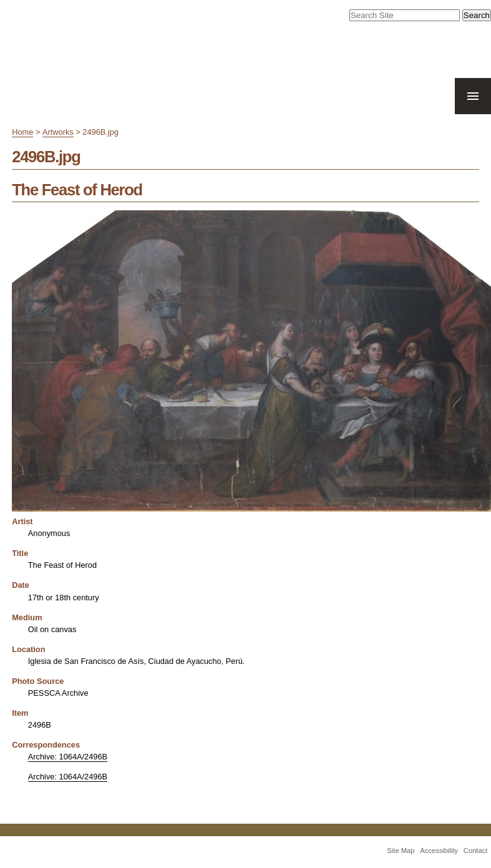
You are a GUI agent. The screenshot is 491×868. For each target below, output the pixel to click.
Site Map (401, 851)
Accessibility (439, 851)
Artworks (58, 132)
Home (22, 132)
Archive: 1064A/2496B (68, 757)
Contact (476, 851)
